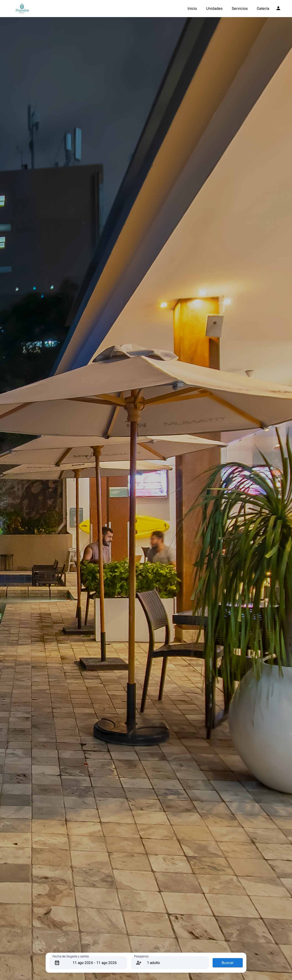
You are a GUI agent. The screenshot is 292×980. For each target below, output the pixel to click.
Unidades (214, 8)
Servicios (240, 8)
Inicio (192, 8)
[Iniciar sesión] (278, 8)
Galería (263, 8)
